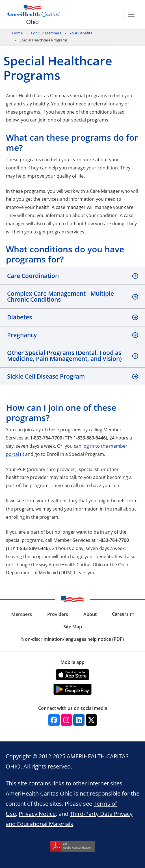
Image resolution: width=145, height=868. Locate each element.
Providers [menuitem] (58, 614)
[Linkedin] (79, 720)
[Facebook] (54, 720)
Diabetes (20, 317)
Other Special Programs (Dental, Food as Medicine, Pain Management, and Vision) (64, 356)
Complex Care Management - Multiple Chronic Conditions (60, 296)
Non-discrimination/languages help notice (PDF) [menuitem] (72, 639)
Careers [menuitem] (120, 614)
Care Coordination (33, 276)
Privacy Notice (37, 814)
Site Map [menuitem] (73, 627)
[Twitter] (91, 720)
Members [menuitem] (22, 614)
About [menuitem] (90, 614)
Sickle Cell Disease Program (46, 376)
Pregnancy (22, 335)
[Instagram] (66, 720)
